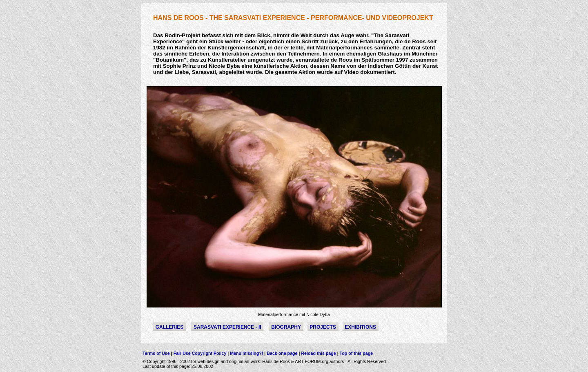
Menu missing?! (247, 353)
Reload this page (318, 353)
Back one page (282, 353)
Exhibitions (360, 327)
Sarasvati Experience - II (227, 327)
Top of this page (356, 353)
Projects (323, 327)
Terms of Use (156, 353)
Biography (286, 327)
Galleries (170, 327)
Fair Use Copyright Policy (201, 353)
